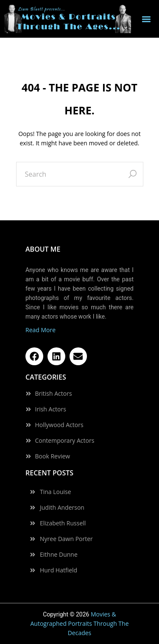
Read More (40, 330)
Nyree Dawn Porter (66, 539)
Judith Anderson (62, 508)
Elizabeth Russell (63, 523)
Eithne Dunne (59, 555)
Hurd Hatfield (59, 570)
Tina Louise (56, 492)
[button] (146, 19)
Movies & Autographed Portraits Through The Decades (79, 623)
